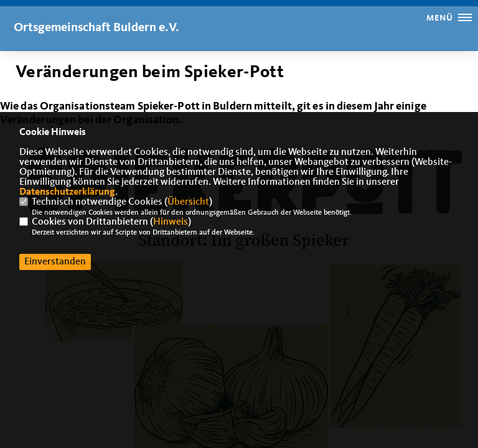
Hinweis (171, 222)
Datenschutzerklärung (67, 192)
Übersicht (188, 202)
